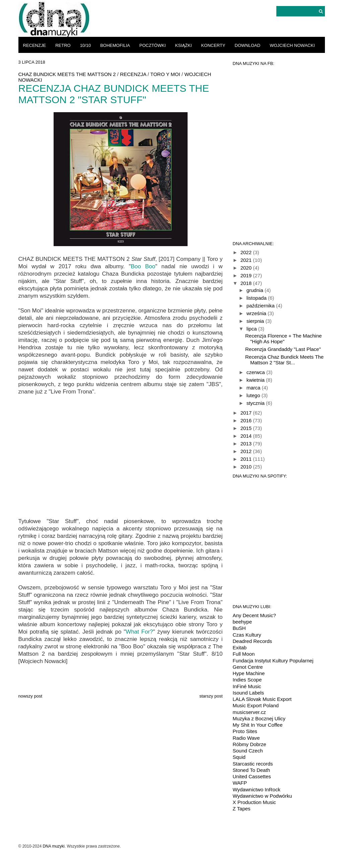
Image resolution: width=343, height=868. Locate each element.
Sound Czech (248, 751)
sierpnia (256, 321)
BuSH (239, 628)
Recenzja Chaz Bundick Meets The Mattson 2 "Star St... (284, 360)
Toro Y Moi (165, 74)
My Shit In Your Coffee (258, 725)
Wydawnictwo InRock (257, 789)
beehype (243, 622)
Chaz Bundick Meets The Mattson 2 (67, 74)
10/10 (86, 45)
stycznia (256, 403)
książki (184, 45)
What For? (139, 632)
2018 (247, 283)
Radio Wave (246, 738)
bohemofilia (115, 45)
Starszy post (211, 696)
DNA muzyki (53, 846)
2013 (247, 444)
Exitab (240, 647)
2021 (247, 260)
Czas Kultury (247, 635)
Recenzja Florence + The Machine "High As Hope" (284, 339)
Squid (239, 757)
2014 (247, 436)
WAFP (240, 783)
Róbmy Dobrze (250, 744)
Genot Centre (248, 667)
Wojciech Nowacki (292, 45)
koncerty (213, 45)
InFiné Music (247, 686)
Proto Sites (245, 731)
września (257, 313)
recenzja (133, 74)
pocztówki (153, 45)
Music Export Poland (256, 705)
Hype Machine (249, 673)
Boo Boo (143, 266)
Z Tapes (242, 809)
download (248, 45)
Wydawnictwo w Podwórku (262, 796)
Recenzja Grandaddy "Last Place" (283, 349)
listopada (257, 298)
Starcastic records (253, 764)
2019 (247, 275)
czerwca (256, 372)
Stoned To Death (251, 770)
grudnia (256, 290)
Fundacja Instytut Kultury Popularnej (273, 661)
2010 (247, 467)
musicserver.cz (249, 712)
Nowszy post (30, 696)
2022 (247, 252)
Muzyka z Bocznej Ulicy (259, 718)
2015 (247, 428)
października (261, 306)
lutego (254, 395)
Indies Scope (247, 680)
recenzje (35, 45)
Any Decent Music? (254, 615)
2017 (247, 413)
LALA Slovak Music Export (262, 699)
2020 (247, 268)
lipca (252, 329)
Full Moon (244, 654)
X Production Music (254, 802)
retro (63, 45)
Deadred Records (253, 641)
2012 (247, 451)
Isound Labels (248, 693)
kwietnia (256, 380)
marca (254, 388)
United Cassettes (252, 776)
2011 (247, 459)
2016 (247, 420)
